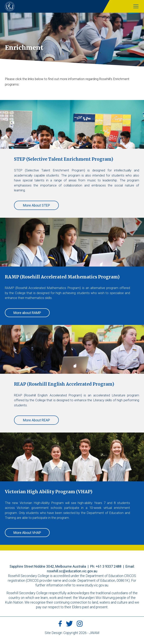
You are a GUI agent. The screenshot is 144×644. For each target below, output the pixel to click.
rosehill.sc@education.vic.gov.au (72, 571)
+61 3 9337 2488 (109, 566)
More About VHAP (27, 533)
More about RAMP (27, 313)
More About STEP (36, 205)
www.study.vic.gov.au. (93, 585)
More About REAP (36, 420)
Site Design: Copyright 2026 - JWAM (72, 633)
